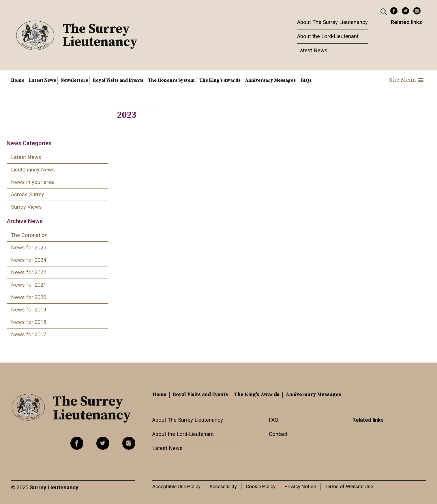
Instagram (417, 11)
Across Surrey (28, 195)
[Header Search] (384, 11)
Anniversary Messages (270, 80)
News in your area (32, 182)
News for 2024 (29, 260)
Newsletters (74, 80)
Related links (406, 22)
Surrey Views (26, 207)
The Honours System (171, 80)
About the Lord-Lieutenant (328, 36)
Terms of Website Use (349, 486)
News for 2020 (29, 297)
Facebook (394, 11)
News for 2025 (29, 248)
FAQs (306, 80)
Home (18, 80)
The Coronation (29, 235)
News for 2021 (29, 285)
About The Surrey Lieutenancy (332, 22)
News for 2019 (29, 310)
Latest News (312, 51)
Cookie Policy (261, 486)
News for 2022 (29, 272)
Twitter (405, 11)
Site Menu (406, 80)
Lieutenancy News (33, 170)
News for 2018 (29, 322)
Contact (278, 434)
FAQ (274, 420)
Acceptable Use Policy (176, 486)
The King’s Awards (220, 80)
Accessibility (223, 486)
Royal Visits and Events (118, 80)
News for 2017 (29, 335)
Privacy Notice (300, 486)
